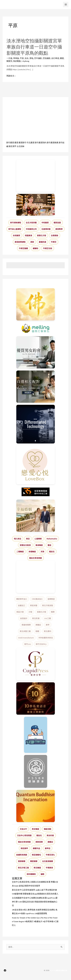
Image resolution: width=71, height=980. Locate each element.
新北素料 (48, 631)
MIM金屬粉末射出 (46, 638)
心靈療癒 (38, 539)
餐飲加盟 (57, 223)
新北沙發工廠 (23, 868)
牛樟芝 (54, 242)
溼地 (31, 58)
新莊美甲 (12, 146)
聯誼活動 (48, 829)
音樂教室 (51, 599)
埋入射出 (18, 539)
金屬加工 (22, 605)
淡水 (27, 58)
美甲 (48, 625)
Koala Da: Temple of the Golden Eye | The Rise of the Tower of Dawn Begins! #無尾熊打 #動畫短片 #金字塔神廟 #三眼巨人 (35, 921)
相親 (37, 631)
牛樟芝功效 (48, 248)
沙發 (30, 612)
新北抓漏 (36, 618)
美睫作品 (36, 848)
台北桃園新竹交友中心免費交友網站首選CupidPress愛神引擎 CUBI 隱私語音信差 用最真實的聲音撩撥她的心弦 (35, 902)
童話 (49, 545)
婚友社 (52, 551)
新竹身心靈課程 (15, 229)
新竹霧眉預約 (41, 143)
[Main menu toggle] (66, 5)
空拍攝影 (47, 58)
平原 (22, 58)
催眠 (42, 874)
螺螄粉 (36, 248)
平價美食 (49, 868)
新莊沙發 (20, 612)
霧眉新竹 (22, 143)
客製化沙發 (42, 235)
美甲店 (48, 848)
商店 (28, 539)
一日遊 (9, 58)
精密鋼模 (34, 861)
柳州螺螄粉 (31, 874)
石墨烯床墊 (46, 229)
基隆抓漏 (42, 242)
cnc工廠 (48, 618)
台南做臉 (55, 235)
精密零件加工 (22, 599)
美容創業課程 (20, 242)
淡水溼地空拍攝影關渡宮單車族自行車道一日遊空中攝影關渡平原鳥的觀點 (34, 47)
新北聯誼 (37, 868)
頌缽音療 (39, 842)
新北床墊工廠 (25, 631)
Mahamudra (52, 539)
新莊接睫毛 (36, 855)
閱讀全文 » (11, 76)
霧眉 (16, 143)
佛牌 (53, 612)
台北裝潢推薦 (48, 861)
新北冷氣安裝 (48, 605)
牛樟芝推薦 (23, 248)
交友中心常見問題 (24, 835)
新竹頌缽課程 (16, 223)
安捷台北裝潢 (25, 545)
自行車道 (55, 58)
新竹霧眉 (10, 143)
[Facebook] (5, 970)
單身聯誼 (39, 545)
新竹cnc (28, 644)
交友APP (23, 829)
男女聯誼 (35, 829)
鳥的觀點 (17, 61)
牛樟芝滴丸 (50, 855)
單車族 (16, 58)
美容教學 (59, 229)
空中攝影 (38, 58)
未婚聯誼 (32, 551)
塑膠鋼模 (22, 861)
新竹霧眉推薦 (53, 143)
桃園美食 (29, 235)
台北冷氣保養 (31, 223)
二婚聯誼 (20, 551)
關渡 (62, 58)
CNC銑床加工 (37, 599)
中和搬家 (45, 223)
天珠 (42, 551)
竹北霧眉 (31, 143)
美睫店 (38, 625)
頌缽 (32, 242)
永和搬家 (17, 235)
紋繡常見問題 (22, 855)
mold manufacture (26, 638)
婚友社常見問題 (36, 558)
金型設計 (24, 618)
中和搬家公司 (31, 229)
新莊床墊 (34, 605)
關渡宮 (9, 61)
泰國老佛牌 (26, 625)
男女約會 (50, 835)
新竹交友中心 (41, 644)
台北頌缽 (21, 146)
